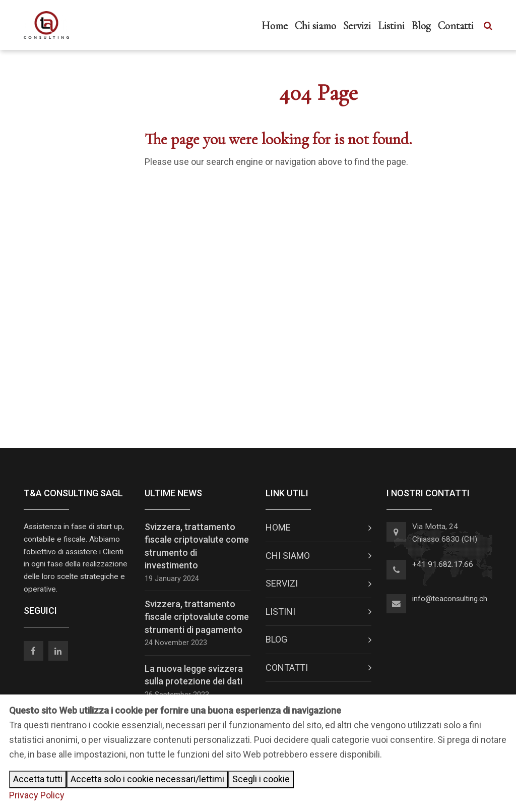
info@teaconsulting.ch (450, 599)
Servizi (357, 26)
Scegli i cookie (261, 779)
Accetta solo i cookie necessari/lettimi (147, 779)
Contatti (456, 26)
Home (275, 26)
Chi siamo (315, 26)
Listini (391, 26)
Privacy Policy (37, 795)
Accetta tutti (38, 779)
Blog (421, 26)
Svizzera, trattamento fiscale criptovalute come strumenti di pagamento (197, 617)
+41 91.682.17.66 (443, 564)
